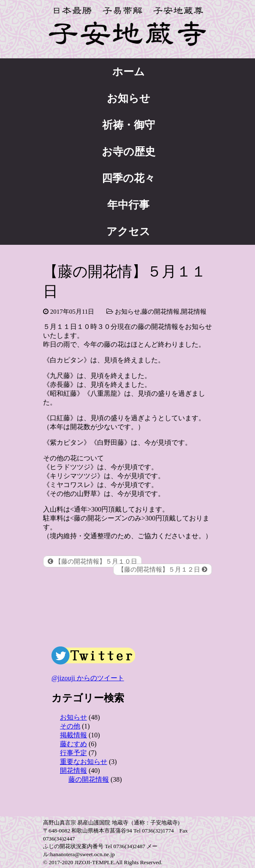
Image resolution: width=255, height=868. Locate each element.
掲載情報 (73, 735)
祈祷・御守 (129, 125)
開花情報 (194, 312)
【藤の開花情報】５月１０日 (92, 561)
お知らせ (129, 98)
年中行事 (128, 205)
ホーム (129, 72)
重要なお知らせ (84, 762)
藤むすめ (73, 744)
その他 (70, 726)
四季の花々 (128, 178)
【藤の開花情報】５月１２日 (163, 570)
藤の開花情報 (160, 312)
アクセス (128, 231)
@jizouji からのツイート (88, 678)
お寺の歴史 (129, 152)
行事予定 (73, 753)
